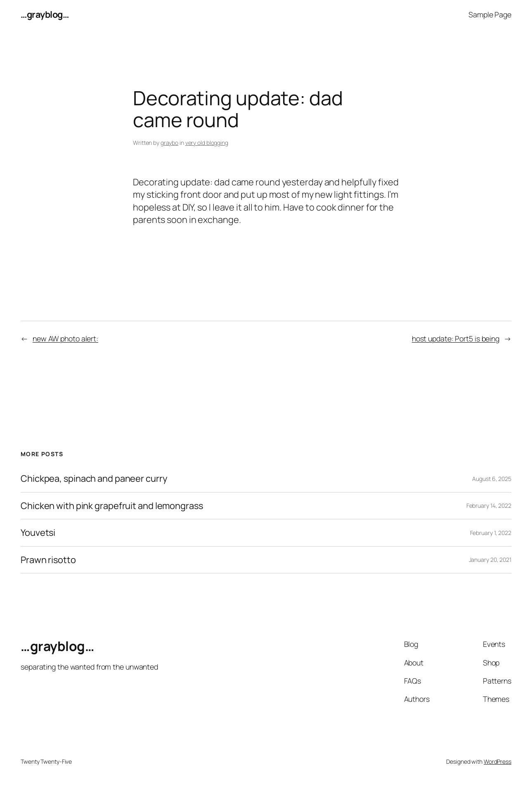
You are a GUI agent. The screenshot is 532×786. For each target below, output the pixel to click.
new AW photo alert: (65, 339)
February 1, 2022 (491, 533)
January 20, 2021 (490, 560)
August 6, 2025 (492, 479)
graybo (169, 143)
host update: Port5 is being (456, 339)
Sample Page (490, 14)
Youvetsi (38, 533)
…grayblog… (45, 14)
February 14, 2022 (489, 505)
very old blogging (207, 143)
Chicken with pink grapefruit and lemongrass (112, 506)
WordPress (498, 761)
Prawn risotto (48, 560)
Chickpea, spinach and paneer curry (94, 479)
